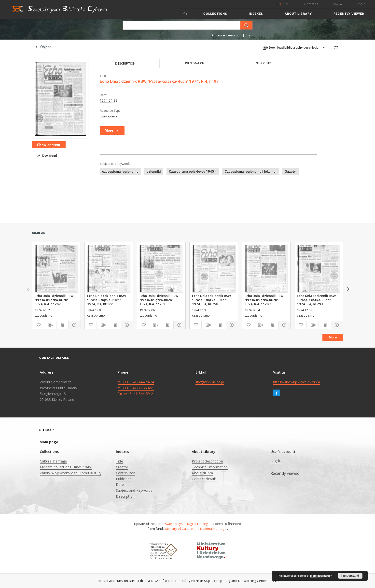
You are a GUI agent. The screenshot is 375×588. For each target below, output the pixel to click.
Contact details (204, 479)
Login (361, 4)
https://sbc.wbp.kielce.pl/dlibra (297, 382)
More (333, 337)
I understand (350, 576)
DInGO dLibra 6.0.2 (143, 581)
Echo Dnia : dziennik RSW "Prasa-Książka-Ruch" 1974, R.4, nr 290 (211, 300)
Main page (49, 442)
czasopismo (109, 116)
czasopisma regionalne (120, 171)
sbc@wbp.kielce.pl (210, 382)
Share (337, 4)
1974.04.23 (109, 100)
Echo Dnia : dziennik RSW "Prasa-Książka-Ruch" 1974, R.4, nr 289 (264, 300)
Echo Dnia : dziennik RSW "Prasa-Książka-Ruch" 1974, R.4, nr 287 (54, 300)
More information (321, 576)
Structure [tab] (264, 63)
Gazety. (291, 171)
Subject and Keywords (134, 490)
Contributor (125, 473)
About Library (298, 14)
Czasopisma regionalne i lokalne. (251, 171)
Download (46, 156)
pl (287, 4)
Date (120, 484)
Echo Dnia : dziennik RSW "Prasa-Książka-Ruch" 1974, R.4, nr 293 (316, 300)
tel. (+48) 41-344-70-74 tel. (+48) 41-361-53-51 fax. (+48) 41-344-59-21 (136, 388)
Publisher (123, 479)
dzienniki (154, 171)
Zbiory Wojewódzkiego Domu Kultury (71, 473)
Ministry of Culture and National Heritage (196, 529)
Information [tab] (195, 63)
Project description (207, 461)
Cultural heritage (53, 461)
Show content (49, 145)
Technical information (210, 467)
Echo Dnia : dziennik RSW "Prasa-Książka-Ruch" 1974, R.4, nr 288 (107, 300)
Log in (276, 461)
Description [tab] (125, 63)
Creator (122, 467)
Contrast (311, 4)
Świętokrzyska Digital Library (186, 524)
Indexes (256, 14)
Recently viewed (349, 14)
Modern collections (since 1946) (66, 467)
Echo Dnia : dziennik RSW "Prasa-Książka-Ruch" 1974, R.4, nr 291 (159, 300)
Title (119, 461)
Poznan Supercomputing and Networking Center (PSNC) (235, 581)
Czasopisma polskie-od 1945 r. (193, 171)
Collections (215, 14)
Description (125, 496)
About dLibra (202, 473)
